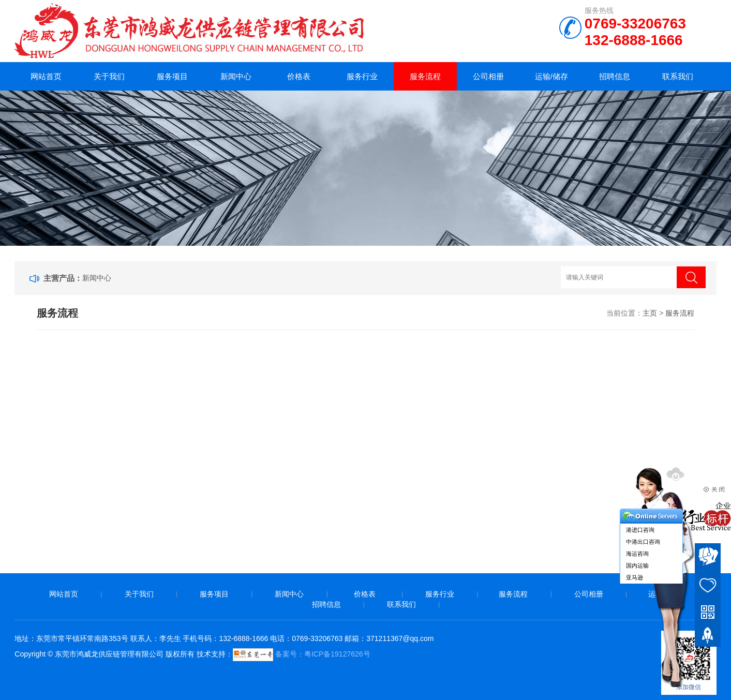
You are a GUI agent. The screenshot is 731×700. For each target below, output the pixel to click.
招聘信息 (615, 76)
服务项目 (172, 76)
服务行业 (362, 76)
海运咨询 (637, 554)
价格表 (299, 76)
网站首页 (46, 76)
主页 (650, 313)
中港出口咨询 (643, 542)
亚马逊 (635, 577)
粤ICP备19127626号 (337, 654)
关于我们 (109, 76)
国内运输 (637, 565)
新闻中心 (236, 76)
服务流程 (425, 76)
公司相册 (488, 76)
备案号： (268, 654)
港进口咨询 (640, 530)
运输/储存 (551, 76)
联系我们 (678, 76)
